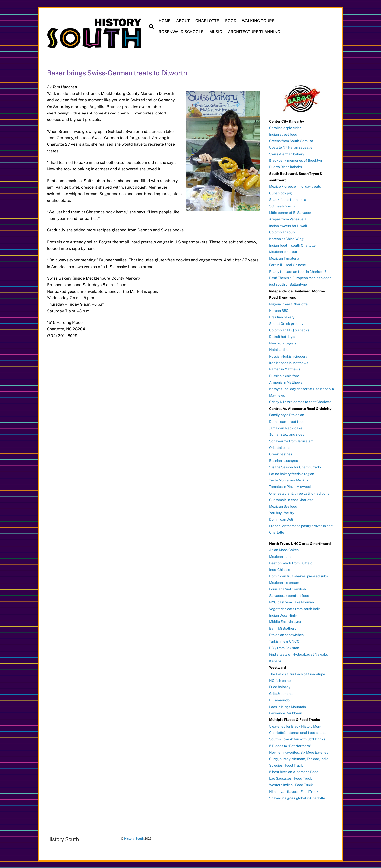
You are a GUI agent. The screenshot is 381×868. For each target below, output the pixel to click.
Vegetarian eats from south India (295, 608)
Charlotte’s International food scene (297, 732)
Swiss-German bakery (287, 154)
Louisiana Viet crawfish (287, 589)
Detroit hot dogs (282, 336)
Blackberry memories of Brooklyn (296, 160)
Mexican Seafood (283, 506)
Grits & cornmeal (282, 693)
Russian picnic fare (284, 375)
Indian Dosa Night (283, 615)
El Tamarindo (279, 700)
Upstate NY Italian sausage (291, 147)
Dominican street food (287, 421)
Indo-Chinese (280, 569)
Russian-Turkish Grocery (288, 356)
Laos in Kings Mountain (287, 706)
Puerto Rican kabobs (286, 167)
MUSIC (216, 32)
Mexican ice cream (284, 582)
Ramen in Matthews (285, 369)
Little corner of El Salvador (290, 212)
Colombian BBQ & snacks (289, 330)
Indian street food (283, 134)
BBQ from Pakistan (284, 648)
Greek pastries (281, 454)
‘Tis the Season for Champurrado (295, 467)
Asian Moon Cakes (284, 550)
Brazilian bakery (282, 317)
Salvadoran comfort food (289, 595)
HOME (165, 21)
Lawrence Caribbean (286, 713)
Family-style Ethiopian (287, 415)
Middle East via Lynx (285, 621)
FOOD (231, 21)
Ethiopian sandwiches (286, 635)
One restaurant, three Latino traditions (299, 493)
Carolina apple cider (285, 127)
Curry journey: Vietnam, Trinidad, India (299, 758)
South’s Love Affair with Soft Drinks (297, 739)
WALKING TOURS (258, 21)
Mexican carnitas (283, 556)
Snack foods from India (288, 199)
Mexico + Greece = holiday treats (295, 186)
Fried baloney (280, 687)
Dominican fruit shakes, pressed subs (298, 576)
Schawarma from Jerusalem (291, 441)
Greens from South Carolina (291, 140)
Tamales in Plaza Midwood (290, 486)
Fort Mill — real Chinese (287, 265)
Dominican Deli (281, 519)
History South (134, 838)
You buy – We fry (282, 513)
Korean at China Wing (286, 238)
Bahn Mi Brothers (283, 628)
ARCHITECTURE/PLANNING (254, 32)
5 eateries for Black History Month (296, 726)
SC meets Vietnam (284, 206)
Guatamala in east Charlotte (291, 500)
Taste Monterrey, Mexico (288, 480)
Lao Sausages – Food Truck (291, 778)
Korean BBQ (279, 310)
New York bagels (283, 343)
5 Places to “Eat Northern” (290, 745)
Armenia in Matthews (286, 382)
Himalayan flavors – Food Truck (294, 791)
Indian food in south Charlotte (292, 245)
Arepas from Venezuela (288, 219)
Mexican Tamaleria (284, 258)
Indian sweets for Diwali (288, 225)
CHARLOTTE (208, 21)
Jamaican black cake (286, 428)
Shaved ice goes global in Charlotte (297, 798)
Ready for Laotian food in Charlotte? (298, 271)
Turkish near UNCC (284, 641)
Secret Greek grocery (286, 323)
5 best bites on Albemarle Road (294, 772)
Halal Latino (279, 349)
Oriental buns (280, 447)
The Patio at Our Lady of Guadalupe (297, 674)
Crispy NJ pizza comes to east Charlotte (300, 402)
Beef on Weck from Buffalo (291, 563)
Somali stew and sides (287, 434)
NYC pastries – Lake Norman (292, 602)
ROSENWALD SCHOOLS (181, 32)
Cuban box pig (281, 193)
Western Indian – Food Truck (291, 785)
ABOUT (183, 21)
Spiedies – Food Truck (286, 765)
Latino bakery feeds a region (292, 473)
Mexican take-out (283, 251)
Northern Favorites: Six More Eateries (299, 752)
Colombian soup (282, 232)
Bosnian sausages (284, 460)
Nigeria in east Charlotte (288, 304)
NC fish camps (281, 680)
